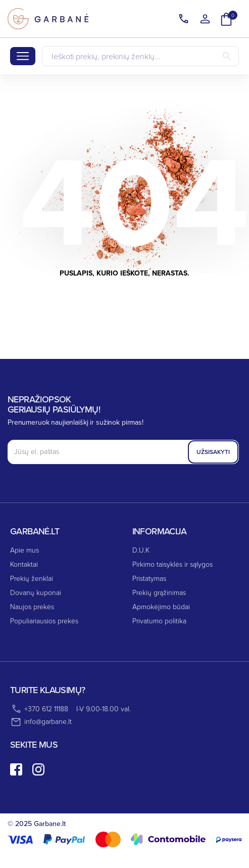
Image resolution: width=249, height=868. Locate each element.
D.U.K (141, 550)
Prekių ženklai (32, 579)
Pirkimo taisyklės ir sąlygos (172, 564)
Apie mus (24, 550)
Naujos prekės (32, 607)
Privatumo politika (159, 621)
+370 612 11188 (46, 709)
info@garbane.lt (48, 722)
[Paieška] (140, 56)
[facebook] (16, 769)
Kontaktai (24, 564)
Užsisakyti (213, 452)
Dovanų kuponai (36, 593)
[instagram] (38, 769)
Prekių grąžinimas (159, 593)
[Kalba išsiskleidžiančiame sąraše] (184, 19)
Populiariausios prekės (44, 621)
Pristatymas (149, 579)
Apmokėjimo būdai (161, 607)
